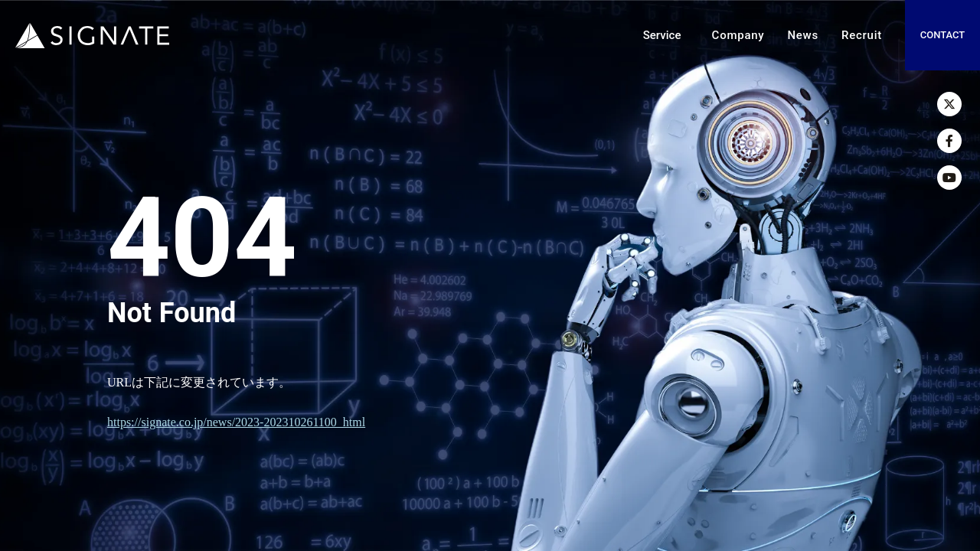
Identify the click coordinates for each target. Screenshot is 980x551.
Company (738, 35)
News (803, 35)
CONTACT (943, 35)
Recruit (862, 35)
